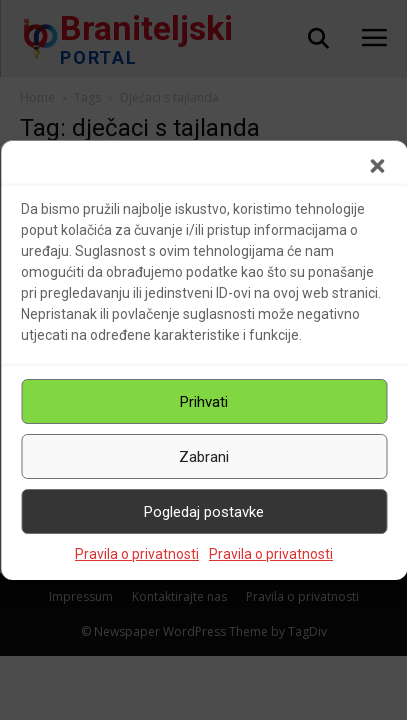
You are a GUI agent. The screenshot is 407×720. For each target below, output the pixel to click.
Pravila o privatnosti (137, 554)
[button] (377, 166)
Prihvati (204, 402)
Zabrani (204, 457)
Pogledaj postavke (204, 512)
